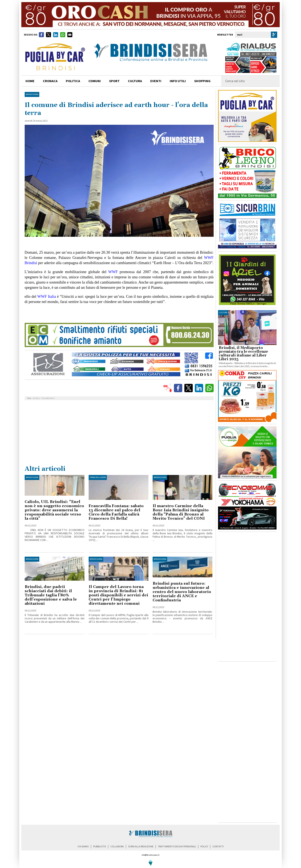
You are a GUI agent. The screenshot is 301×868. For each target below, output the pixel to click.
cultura (135, 81)
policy (204, 847)
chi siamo (83, 847)
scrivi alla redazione (141, 847)
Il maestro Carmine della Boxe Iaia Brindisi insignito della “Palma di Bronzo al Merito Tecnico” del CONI (181, 512)
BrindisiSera (32, 94)
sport (114, 81)
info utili (178, 81)
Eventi (156, 81)
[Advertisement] (119, 434)
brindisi (36, 398)
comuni (95, 81)
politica (73, 81)
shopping (202, 81)
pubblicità (100, 847)
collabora (117, 847)
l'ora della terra (48, 398)
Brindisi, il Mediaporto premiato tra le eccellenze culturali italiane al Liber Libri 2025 (243, 354)
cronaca (50, 81)
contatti (218, 847)
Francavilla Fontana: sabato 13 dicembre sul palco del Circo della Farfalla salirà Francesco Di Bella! (116, 512)
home (30, 81)
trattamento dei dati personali (177, 847)
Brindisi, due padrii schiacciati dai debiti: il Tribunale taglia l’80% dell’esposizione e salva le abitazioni (51, 595)
